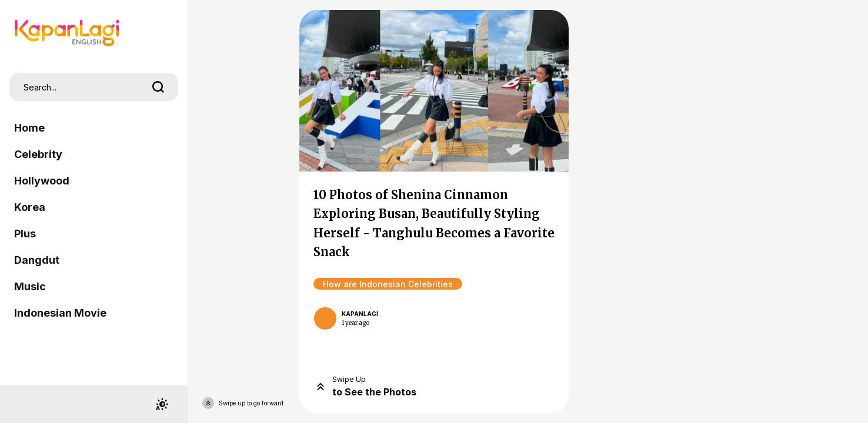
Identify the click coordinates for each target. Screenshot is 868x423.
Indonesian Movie (60, 313)
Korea (30, 207)
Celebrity (38, 154)
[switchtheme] (162, 404)
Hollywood (42, 181)
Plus (25, 234)
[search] (158, 87)
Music (30, 286)
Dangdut (37, 260)
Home (29, 128)
